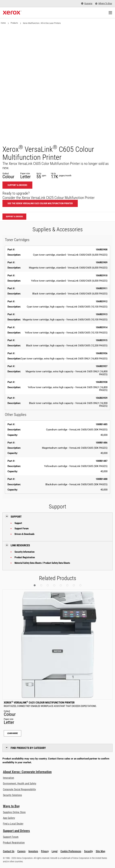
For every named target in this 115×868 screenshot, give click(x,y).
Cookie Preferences (71, 851)
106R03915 (102, 340)
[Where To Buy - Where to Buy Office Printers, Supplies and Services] (104, 4)
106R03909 (102, 262)
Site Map (100, 851)
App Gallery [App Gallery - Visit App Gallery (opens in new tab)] (9, 818)
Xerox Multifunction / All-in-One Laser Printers (42, 23)
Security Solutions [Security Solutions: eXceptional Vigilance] (12, 795)
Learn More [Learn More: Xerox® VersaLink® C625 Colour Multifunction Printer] (12, 733)
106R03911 (102, 288)
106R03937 (102, 366)
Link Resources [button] (20, 545)
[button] (35, 585)
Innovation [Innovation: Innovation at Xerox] (8, 778)
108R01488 (102, 479)
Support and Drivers (16, 831)
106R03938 (102, 382)
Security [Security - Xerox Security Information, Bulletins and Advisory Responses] (88, 851)
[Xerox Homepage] (12, 13)
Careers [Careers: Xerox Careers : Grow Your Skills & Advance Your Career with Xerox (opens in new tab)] (21, 851)
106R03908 (102, 250)
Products (14, 23)
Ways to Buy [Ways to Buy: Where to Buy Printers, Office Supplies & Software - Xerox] (11, 806)
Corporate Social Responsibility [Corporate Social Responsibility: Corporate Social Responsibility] (19, 789)
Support (18, 523)
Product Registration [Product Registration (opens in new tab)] (14, 843)
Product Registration (25, 557)
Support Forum (22, 529)
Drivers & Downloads (25, 534)
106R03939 (102, 398)
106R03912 (102, 301)
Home (3, 23)
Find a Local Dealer (13, 824)
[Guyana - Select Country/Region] (87, 4)
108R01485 (102, 424)
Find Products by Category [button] (28, 748)
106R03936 (102, 353)
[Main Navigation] (110, 13)
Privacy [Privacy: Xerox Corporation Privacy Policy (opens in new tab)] (45, 851)
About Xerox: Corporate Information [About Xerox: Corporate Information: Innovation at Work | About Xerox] (27, 772)
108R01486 (102, 443)
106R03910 (102, 276)
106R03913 (102, 314)
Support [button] (16, 517)
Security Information (25, 552)
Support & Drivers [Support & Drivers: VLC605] (17, 185)
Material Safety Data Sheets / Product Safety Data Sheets (42, 563)
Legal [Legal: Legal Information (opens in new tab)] (55, 851)
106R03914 (102, 327)
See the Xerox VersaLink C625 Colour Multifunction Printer (40, 203)
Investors (33, 851)
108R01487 (102, 461)
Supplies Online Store (14, 812)
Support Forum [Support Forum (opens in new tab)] (11, 837)
